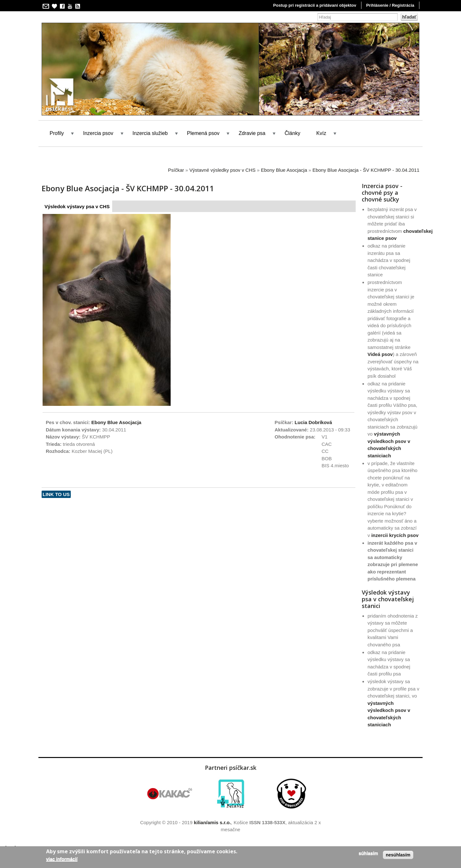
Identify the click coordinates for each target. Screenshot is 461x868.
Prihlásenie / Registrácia (390, 5)
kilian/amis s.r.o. (212, 822)
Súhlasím (368, 853)
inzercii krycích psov (395, 535)
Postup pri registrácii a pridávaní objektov (315, 5)
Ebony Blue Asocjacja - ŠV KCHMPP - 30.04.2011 (366, 170)
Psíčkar (176, 170)
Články (292, 133)
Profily (57, 133)
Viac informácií (62, 859)
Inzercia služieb (150, 133)
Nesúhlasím (398, 855)
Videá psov (380, 354)
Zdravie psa (252, 133)
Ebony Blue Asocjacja (284, 170)
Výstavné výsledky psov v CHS (223, 170)
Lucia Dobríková (313, 422)
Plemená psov (203, 133)
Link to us (56, 494)
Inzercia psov (98, 133)
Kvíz (321, 133)
